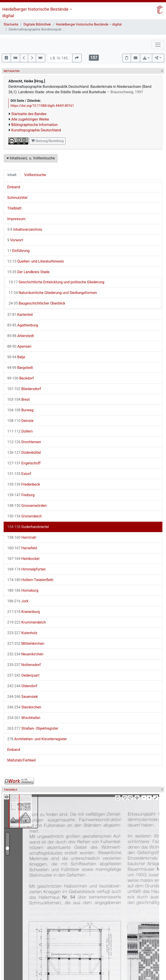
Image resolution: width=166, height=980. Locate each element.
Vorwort (15, 240)
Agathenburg (23, 325)
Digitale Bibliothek (37, 24)
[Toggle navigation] (158, 45)
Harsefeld (22, 548)
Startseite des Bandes (29, 114)
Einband (14, 187)
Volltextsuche (35, 175)
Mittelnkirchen (26, 644)
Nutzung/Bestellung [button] (47, 141)
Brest (19, 399)
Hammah (22, 537)
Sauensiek (23, 697)
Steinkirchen (24, 707)
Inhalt (12, 175)
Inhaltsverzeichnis (25, 229)
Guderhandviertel (28, 527)
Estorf (19, 474)
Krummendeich (27, 622)
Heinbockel (23, 559)
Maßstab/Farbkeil (21, 760)
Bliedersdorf (24, 389)
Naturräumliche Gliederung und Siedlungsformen (53, 293)
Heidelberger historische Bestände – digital (89, 24)
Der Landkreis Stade (28, 272)
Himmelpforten (26, 569)
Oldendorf (22, 686)
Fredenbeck (24, 484)
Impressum (16, 219)
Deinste (20, 421)
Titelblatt (14, 208)
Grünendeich (24, 516)
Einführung (18, 251)
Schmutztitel (17, 198)
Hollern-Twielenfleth (30, 580)
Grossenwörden (27, 506)
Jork (18, 601)
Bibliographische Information (34, 125)
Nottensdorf (24, 665)
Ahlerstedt (21, 336)
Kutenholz (22, 633)
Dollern (20, 431)
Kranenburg (24, 612)
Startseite (11, 24)
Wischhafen (24, 718)
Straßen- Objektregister (33, 728)
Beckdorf (20, 378)
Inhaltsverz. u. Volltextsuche (31, 158)
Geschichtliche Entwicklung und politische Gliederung (56, 282)
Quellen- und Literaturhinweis (36, 261)
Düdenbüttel (24, 453)
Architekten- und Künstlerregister (37, 739)
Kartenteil (20, 315)
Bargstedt (20, 368)
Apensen (19, 346)
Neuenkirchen (25, 654)
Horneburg (23, 590)
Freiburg (21, 495)
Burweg (20, 410)
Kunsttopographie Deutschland (36, 130)
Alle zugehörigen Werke (30, 119)
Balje (16, 357)
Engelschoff (24, 463)
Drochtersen (24, 442)
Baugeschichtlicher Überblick (37, 303)
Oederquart (23, 675)
